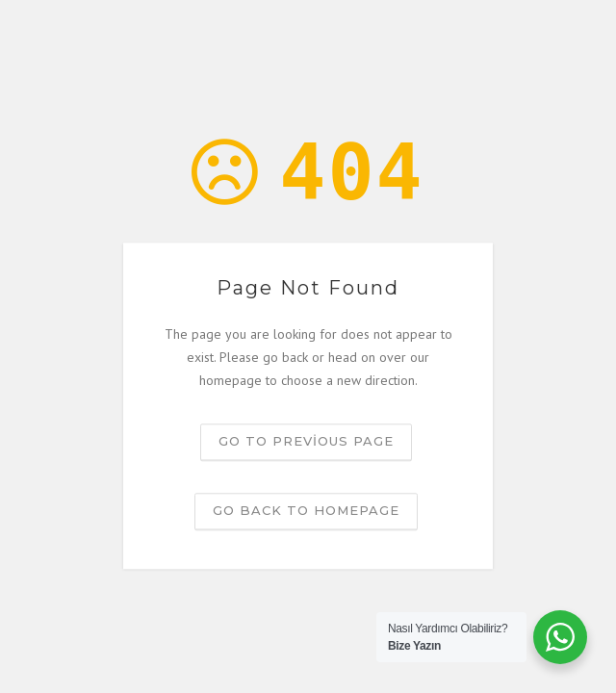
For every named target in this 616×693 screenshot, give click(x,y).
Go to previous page (306, 442)
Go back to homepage (306, 511)
